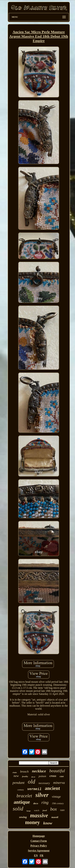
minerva (59, 783)
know (48, 823)
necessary (44, 783)
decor (33, 777)
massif (55, 817)
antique (22, 802)
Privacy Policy (39, 846)
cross (53, 776)
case (62, 776)
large (29, 811)
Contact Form (39, 841)
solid (18, 809)
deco (36, 803)
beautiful (57, 771)
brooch (24, 772)
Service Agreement (39, 851)
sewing (23, 817)
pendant (18, 783)
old (31, 782)
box (54, 809)
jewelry (25, 776)
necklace (39, 771)
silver (42, 795)
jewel (45, 810)
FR (42, 855)
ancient (52, 788)
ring (45, 802)
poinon (42, 776)
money (33, 822)
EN (36, 855)
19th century (58, 803)
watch (37, 810)
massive (39, 815)
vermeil (34, 789)
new (16, 776)
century (21, 790)
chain (15, 772)
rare (62, 810)
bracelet (24, 796)
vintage (56, 797)
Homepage (39, 836)
